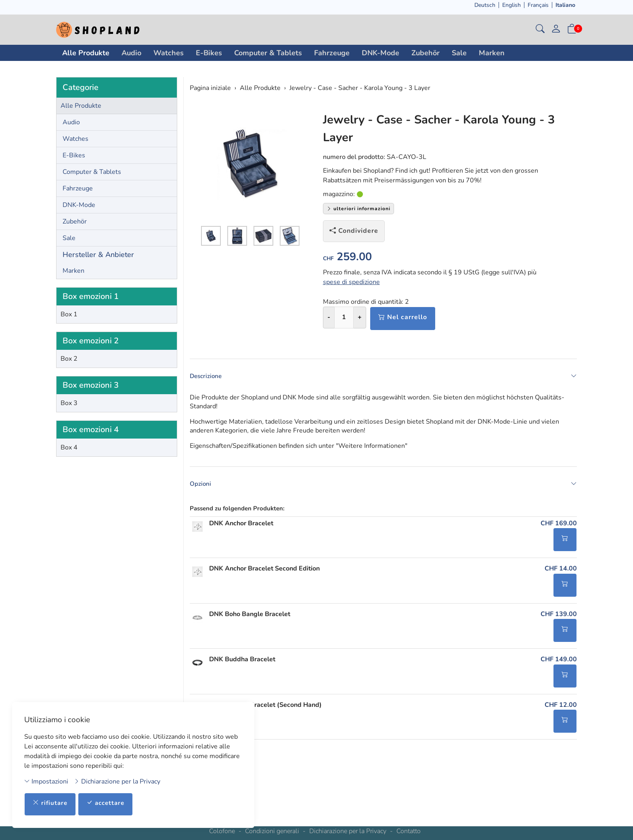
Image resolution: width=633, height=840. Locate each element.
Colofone (222, 831)
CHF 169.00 (559, 527)
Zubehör (425, 53)
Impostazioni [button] (46, 781)
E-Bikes (209, 53)
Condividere (354, 231)
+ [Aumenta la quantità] (360, 317)
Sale (459, 53)
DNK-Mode (380, 53)
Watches (169, 53)
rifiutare (51, 802)
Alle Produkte (86, 53)
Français (538, 5)
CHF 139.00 (559, 619)
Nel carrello (403, 317)
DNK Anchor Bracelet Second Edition (264, 573)
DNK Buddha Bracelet (242, 665)
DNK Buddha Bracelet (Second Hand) (265, 711)
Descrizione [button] (383, 376)
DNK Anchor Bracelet (241, 527)
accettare (108, 802)
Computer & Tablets (268, 53)
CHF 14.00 (561, 573)
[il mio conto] (556, 30)
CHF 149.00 (559, 665)
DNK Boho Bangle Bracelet (250, 619)
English (511, 5)
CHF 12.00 (561, 711)
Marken (492, 53)
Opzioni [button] (383, 487)
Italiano (565, 5)
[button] (540, 30)
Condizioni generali (272, 831)
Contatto (409, 831)
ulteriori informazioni (358, 209)
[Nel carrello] (565, 544)
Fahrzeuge (332, 53)
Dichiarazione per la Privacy (117, 781)
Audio (131, 53)
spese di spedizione (351, 282)
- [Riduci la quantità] (329, 317)
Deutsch (485, 5)
